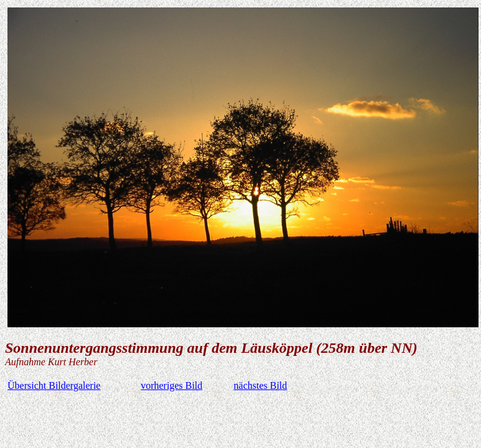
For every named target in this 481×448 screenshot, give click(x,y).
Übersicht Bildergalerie (54, 385)
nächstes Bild (261, 385)
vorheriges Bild (171, 385)
